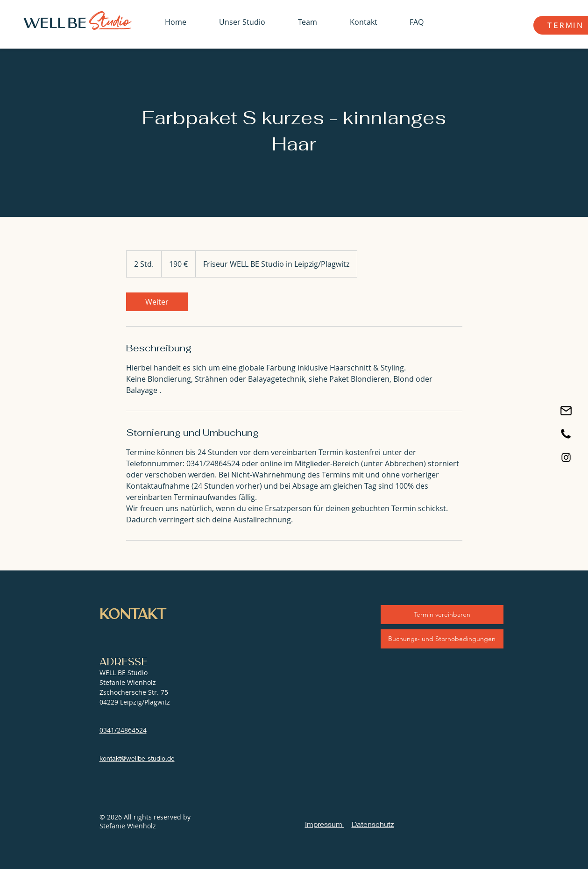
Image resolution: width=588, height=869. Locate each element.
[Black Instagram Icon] (566, 457)
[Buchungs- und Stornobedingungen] (442, 639)
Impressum (325, 824)
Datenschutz (373, 824)
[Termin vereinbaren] (442, 615)
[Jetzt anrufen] (566, 434)
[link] (157, 302)
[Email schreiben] (566, 411)
